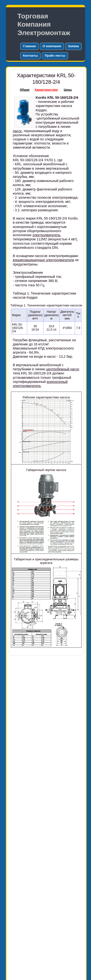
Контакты (30, 56)
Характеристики (46, 90)
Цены (68, 90)
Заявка (73, 46)
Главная (29, 46)
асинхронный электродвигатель (40, 384)
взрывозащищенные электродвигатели (43, 260)
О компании (52, 46)
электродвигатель (46, 235)
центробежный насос (63, 369)
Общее (25, 90)
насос (17, 131)
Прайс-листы (55, 56)
